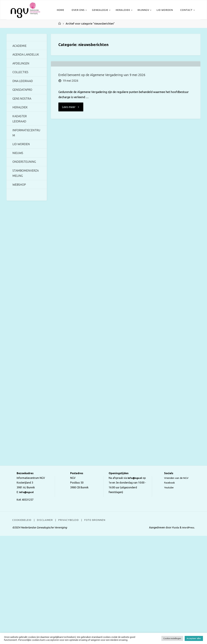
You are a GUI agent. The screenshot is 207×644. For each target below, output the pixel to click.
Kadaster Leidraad (20, 119)
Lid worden (21, 145)
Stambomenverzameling (26, 174)
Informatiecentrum (27, 133)
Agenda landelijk (26, 55)
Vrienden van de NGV (176, 586)
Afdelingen (21, 63)
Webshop (19, 186)
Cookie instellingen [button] (172, 638)
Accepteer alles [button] (194, 638)
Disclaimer (45, 628)
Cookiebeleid (22, 628)
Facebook (169, 591)
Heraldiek (20, 108)
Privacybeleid (69, 628)
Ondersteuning (24, 163)
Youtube (169, 595)
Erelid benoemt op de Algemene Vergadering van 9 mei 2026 (102, 102)
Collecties (20, 72)
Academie (20, 46)
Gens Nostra (22, 99)
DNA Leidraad (23, 81)
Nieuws (18, 154)
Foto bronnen (95, 628)
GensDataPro (22, 90)
